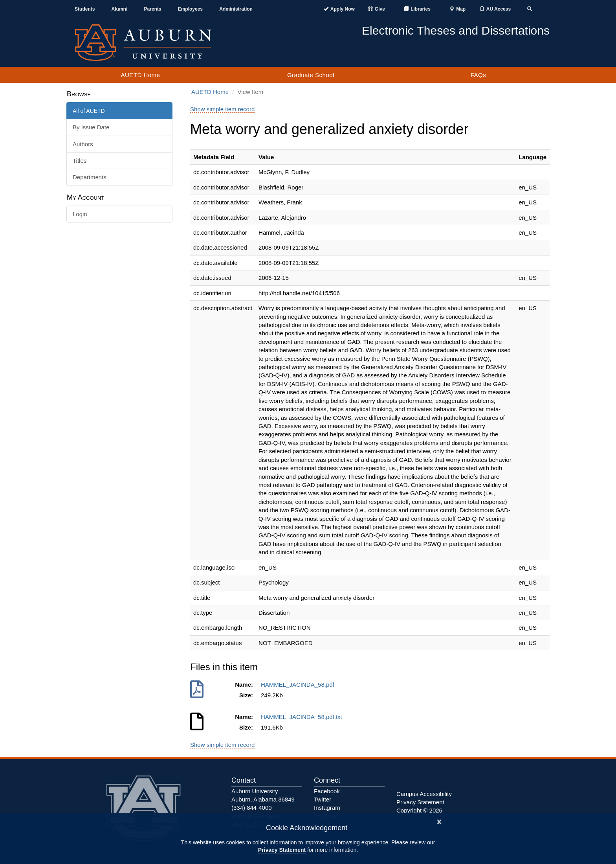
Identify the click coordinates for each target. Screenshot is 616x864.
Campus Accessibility (424, 794)
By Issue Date (91, 127)
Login (80, 214)
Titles (80, 161)
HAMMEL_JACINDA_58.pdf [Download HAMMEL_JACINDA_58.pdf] (299, 685)
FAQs (478, 75)
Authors (83, 144)
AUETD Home (140, 75)
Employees (190, 9)
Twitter (323, 799)
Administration (236, 9)
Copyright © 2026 (419, 810)
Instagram (327, 808)
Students (85, 9)
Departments (90, 177)
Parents (152, 9)
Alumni (120, 9)
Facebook (327, 791)
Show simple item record (222, 109)
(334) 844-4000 (252, 808)
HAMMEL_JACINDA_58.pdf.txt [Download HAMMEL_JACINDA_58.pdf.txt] (303, 717)
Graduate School (311, 75)
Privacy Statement (282, 850)
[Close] (439, 821)
